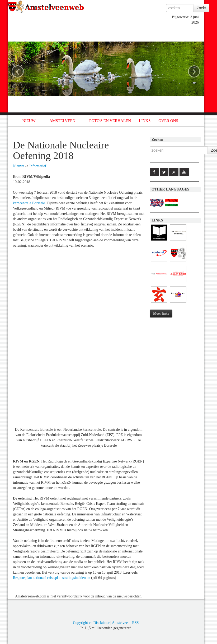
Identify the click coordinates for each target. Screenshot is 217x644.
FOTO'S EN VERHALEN (110, 121)
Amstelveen (121, 623)
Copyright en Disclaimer (91, 623)
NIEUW (29, 121)
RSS (136, 623)
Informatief (38, 166)
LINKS (145, 121)
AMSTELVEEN (62, 121)
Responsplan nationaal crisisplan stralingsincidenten (52, 578)
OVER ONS (168, 121)
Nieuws (19, 166)
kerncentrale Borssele (29, 203)
